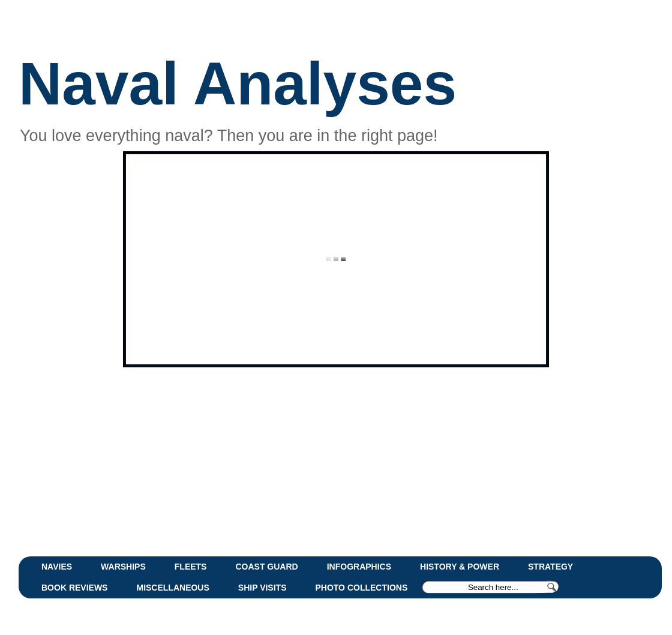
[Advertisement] (310, 460)
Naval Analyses (238, 83)
